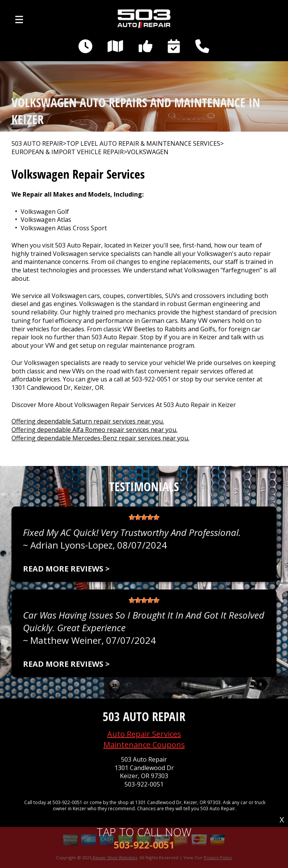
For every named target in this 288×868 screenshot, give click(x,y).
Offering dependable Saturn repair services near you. (88, 421)
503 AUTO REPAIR (37, 144)
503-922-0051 (151, 379)
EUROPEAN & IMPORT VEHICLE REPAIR (68, 152)
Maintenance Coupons (144, 745)
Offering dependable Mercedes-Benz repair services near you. (100, 438)
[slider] (144, 517)
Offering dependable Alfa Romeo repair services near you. (94, 430)
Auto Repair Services (144, 734)
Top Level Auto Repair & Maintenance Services (143, 144)
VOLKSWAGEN (148, 152)
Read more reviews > (66, 569)
